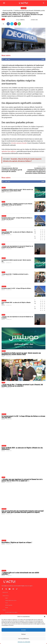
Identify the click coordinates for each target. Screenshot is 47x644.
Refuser (24, 634)
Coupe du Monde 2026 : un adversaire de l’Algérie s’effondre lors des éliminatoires (17, 233)
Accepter (23, 630)
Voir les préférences (24, 639)
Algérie (4, 188)
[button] (45, 617)
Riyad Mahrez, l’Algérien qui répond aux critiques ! (17, 542)
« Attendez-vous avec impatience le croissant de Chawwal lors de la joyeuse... (17, 317)
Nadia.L (23, 20)
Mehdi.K (3, 220)
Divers (3, 19)
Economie (4, 509)
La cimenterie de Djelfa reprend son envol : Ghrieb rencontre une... (16, 261)
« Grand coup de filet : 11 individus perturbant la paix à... (15, 274)
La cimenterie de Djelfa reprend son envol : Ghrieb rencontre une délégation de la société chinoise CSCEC (17, 190)
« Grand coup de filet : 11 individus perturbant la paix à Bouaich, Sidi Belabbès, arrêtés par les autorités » (17, 204)
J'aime (43, 59)
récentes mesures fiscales (19, 143)
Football (4, 216)
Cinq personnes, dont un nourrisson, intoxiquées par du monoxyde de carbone (12, 170)
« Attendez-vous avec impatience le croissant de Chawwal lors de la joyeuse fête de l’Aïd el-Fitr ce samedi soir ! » (17, 247)
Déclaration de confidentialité (24, 642)
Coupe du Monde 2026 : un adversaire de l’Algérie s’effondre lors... (16, 303)
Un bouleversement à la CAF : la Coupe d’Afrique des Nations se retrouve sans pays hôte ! (17, 218)
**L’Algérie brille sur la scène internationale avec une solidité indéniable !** (20, 573)
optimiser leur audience (9, 151)
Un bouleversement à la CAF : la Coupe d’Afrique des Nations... (17, 288)
